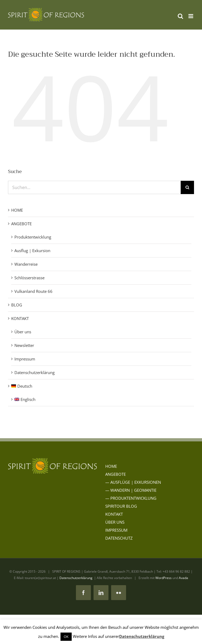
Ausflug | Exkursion (32, 251)
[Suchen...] (94, 187)
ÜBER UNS (115, 522)
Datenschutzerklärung (35, 372)
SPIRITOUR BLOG (121, 506)
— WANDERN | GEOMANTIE (131, 490)
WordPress (163, 578)
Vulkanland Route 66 (33, 291)
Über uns (23, 332)
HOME (17, 210)
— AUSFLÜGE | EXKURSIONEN (133, 482)
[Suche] (187, 187)
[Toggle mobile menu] (191, 16)
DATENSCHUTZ (119, 538)
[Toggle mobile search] (180, 16)
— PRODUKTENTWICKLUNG (131, 498)
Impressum (25, 359)
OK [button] (66, 637)
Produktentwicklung (33, 237)
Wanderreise (26, 264)
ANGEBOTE (21, 224)
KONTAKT (20, 318)
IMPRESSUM (116, 530)
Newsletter (24, 345)
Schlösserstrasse (29, 278)
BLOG (17, 305)
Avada (183, 578)
